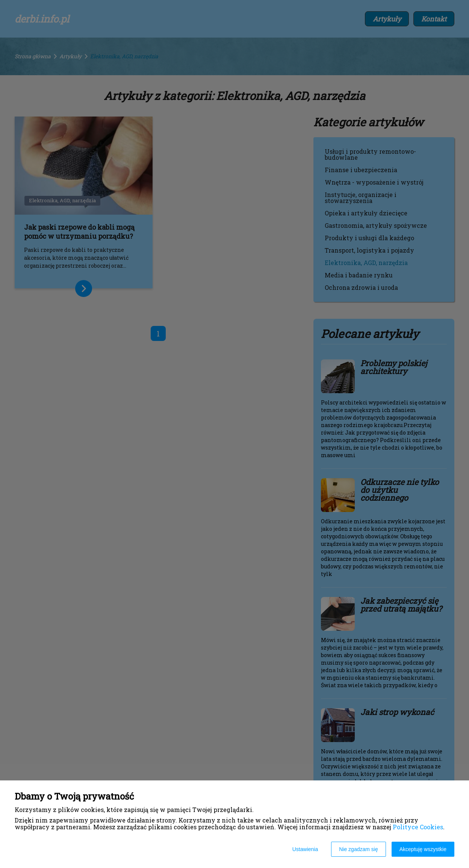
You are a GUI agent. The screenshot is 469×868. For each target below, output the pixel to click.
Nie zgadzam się (359, 849)
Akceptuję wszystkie (423, 849)
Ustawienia (305, 849)
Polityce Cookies (418, 827)
